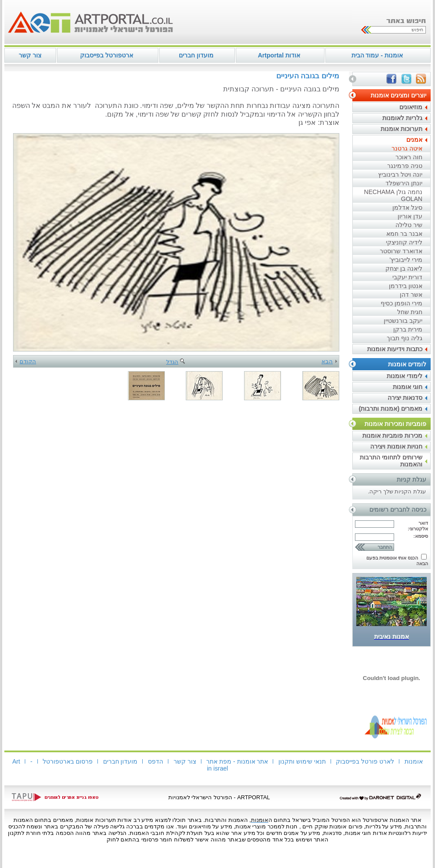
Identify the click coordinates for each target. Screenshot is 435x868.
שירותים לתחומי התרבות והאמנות (391, 461)
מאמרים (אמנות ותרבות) (391, 409)
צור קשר (30, 55)
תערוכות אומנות (402, 129)
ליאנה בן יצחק (404, 268)
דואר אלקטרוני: (418, 526)
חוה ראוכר (409, 157)
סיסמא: (421, 536)
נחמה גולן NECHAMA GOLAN (393, 195)
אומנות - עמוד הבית (377, 55)
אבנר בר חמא (404, 234)
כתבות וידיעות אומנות (395, 349)
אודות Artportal (279, 55)
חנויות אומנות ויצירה (396, 446)
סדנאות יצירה (405, 398)
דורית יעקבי (407, 277)
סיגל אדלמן (407, 208)
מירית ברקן (408, 329)
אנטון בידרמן (406, 286)
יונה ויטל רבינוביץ (400, 174)
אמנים (414, 140)
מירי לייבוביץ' (406, 260)
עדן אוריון (410, 216)
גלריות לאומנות (402, 118)
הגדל (176, 362)
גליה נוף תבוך (405, 338)
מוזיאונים (411, 107)
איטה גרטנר (407, 148)
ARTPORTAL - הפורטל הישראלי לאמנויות (219, 797)
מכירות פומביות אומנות (392, 436)
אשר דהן (411, 295)
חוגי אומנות (408, 387)
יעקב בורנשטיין (403, 321)
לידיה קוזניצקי (404, 242)
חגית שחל (410, 312)
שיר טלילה (409, 225)
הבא (329, 361)
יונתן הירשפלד (404, 183)
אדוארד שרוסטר (401, 251)
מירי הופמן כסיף (402, 303)
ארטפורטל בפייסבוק (107, 55)
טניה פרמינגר (405, 166)
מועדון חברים (196, 55)
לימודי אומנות (405, 376)
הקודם (26, 361)
